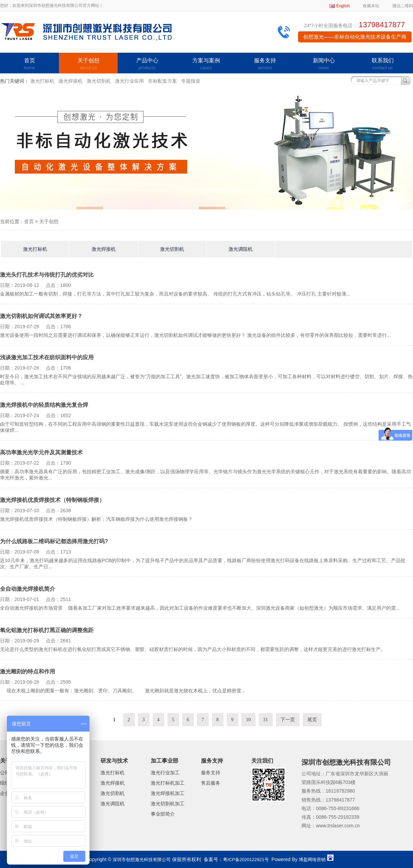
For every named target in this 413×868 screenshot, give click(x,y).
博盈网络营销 (312, 860)
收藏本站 (371, 6)
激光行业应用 (129, 81)
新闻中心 (324, 64)
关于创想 (88, 64)
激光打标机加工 (168, 783)
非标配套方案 (162, 81)
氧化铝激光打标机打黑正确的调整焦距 (47, 630)
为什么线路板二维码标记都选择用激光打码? (54, 541)
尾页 (312, 720)
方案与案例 (206, 64)
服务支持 (265, 64)
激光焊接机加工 (168, 793)
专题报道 (191, 81)
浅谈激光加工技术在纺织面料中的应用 (47, 357)
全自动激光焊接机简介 (28, 589)
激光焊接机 (71, 81)
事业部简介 (163, 814)
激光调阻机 (241, 249)
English (343, 6)
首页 (29, 64)
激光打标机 (42, 81)
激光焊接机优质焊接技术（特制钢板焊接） (52, 500)
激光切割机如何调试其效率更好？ (41, 316)
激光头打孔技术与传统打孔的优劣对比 (47, 275)
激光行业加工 (165, 773)
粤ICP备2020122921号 (246, 860)
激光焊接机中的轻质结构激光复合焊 (44, 405)
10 (248, 720)
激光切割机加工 (168, 804)
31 (266, 720)
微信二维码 (403, 6)
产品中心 (147, 64)
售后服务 (211, 783)
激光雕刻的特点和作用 (28, 671)
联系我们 (383, 64)
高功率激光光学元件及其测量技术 (41, 452)
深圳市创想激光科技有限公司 (142, 860)
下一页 (288, 720)
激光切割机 (99, 81)
